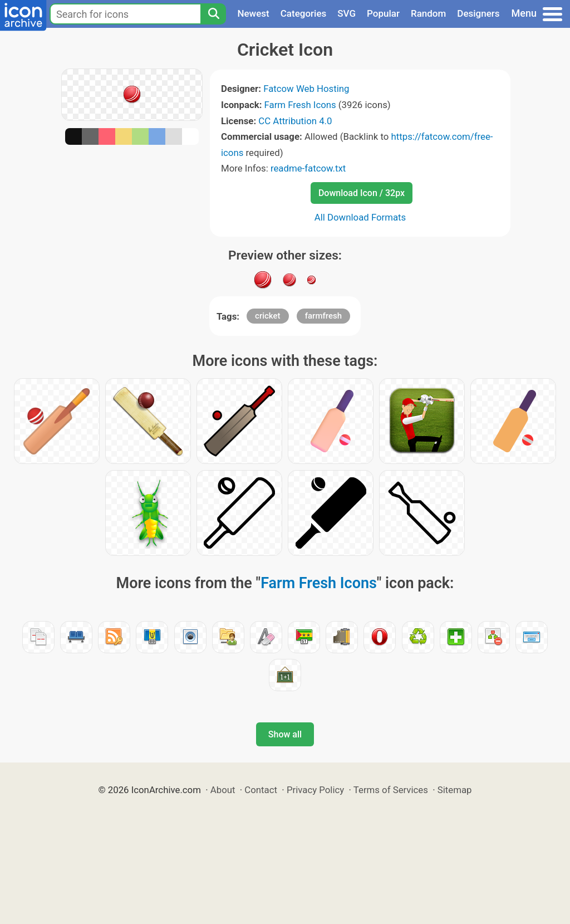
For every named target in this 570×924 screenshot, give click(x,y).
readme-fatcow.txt (308, 168)
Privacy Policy (315, 790)
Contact (261, 790)
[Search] (213, 14)
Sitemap (455, 790)
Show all (285, 734)
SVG (347, 13)
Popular (383, 13)
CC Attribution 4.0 (295, 121)
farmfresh (323, 316)
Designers (478, 13)
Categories (304, 13)
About (223, 790)
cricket (268, 316)
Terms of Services (391, 790)
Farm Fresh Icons (300, 105)
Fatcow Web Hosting (306, 89)
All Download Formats (360, 217)
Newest (253, 13)
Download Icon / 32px (362, 193)
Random (428, 13)
